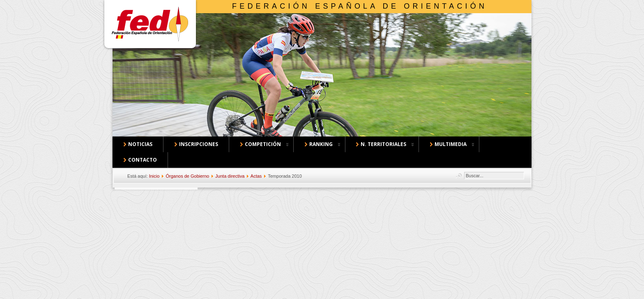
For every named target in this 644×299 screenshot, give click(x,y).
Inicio (154, 176)
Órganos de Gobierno (187, 176)
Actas (256, 176)
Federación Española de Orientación (360, 6)
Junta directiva (230, 176)
